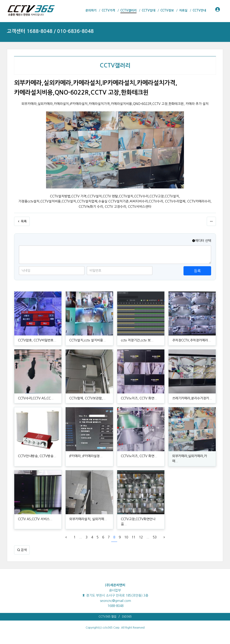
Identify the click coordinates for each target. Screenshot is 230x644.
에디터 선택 (202, 241)
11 (134, 537)
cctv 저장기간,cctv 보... (137, 340)
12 (141, 537)
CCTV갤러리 (115, 66)
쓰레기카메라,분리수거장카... (192, 398)
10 (126, 537)
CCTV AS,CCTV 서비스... (35, 519)
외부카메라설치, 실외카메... (88, 519)
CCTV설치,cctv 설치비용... (87, 340)
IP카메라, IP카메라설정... (86, 456)
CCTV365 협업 (107, 617)
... (81, 537)
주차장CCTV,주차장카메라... (191, 340)
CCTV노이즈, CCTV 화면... (139, 398)
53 (155, 537)
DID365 (127, 617)
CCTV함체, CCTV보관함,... (87, 398)
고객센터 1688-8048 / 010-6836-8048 (50, 31)
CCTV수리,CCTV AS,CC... (36, 398)
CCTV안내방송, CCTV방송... (37, 456)
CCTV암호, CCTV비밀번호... (37, 340)
